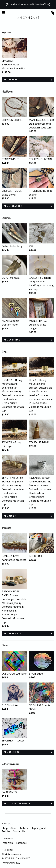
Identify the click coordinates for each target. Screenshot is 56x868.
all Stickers (12, 752)
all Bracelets (13, 633)
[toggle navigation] (4, 13)
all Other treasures (17, 803)
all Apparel (11, 80)
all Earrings (12, 340)
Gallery (24, 828)
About (14, 828)
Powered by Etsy (11, 863)
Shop (5, 828)
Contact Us (19, 831)
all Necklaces (13, 206)
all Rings (10, 516)
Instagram (8, 843)
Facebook (22, 843)
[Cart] (53, 13)
